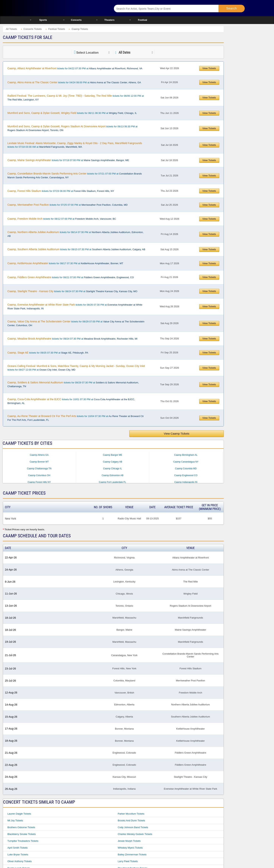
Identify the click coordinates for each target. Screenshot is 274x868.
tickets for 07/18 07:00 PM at (68, 160)
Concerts (76, 20)
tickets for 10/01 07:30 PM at (71, 401)
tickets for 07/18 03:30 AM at (75, 145)
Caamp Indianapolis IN (186, 482)
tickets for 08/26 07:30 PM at (75, 307)
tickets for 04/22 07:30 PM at (75, 68)
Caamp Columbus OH (39, 475)
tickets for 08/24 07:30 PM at (72, 291)
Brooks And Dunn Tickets (131, 821)
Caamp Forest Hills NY (39, 482)
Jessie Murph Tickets (129, 841)
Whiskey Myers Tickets (130, 848)
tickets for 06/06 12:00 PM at (76, 98)
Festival (143, 20)
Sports (43, 20)
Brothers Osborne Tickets (21, 827)
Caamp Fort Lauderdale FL (113, 482)
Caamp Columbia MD (186, 469)
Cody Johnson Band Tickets (133, 827)
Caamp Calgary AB (113, 462)
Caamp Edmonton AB (112, 475)
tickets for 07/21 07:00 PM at (74, 175)
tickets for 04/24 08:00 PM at (74, 82)
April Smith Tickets (17, 848)
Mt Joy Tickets (15, 821)
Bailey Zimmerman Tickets (132, 854)
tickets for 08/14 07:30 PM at (75, 234)
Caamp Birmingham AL (186, 455)
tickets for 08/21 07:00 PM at (71, 277)
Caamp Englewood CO (186, 475)
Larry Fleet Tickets (128, 861)
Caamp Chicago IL (112, 469)
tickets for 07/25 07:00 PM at (67, 205)
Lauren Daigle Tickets (19, 814)
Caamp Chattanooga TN (39, 469)
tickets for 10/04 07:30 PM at (76, 418)
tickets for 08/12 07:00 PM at (62, 219)
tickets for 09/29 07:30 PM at (73, 384)
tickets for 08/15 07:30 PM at (76, 249)
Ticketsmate (67, 8)
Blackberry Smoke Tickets (22, 834)
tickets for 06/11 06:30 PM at (72, 113)
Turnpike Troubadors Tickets (23, 841)
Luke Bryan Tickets (18, 854)
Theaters (109, 20)
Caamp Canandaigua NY (186, 462)
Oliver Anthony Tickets (20, 861)
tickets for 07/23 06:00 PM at (61, 191)
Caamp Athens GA (39, 455)
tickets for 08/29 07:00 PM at (76, 323)
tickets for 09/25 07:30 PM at (48, 353)
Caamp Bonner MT (39, 462)
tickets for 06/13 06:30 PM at (72, 128)
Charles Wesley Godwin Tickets (135, 834)
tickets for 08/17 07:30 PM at (65, 263)
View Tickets (209, 68)
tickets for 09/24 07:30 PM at (72, 339)
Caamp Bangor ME (113, 455)
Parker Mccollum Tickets (131, 814)
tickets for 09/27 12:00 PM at (76, 368)
